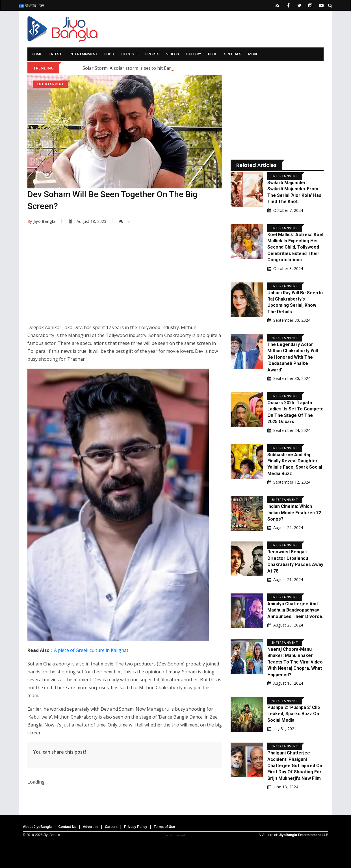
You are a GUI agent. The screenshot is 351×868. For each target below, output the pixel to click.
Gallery (193, 54)
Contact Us (67, 827)
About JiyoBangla (37, 827)
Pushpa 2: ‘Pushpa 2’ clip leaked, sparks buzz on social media (294, 714)
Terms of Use (164, 827)
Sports (152, 54)
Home (37, 54)
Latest (55, 54)
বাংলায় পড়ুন (32, 5)
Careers (111, 827)
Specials (233, 54)
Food (109, 54)
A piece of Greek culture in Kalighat (91, 650)
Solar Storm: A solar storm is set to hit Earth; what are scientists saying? (158, 68)
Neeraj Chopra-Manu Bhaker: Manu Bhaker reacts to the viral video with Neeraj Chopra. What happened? (295, 662)
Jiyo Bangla (42, 221)
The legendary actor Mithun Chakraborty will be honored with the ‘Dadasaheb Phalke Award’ (293, 357)
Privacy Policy (136, 827)
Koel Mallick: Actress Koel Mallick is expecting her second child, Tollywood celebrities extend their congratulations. (295, 247)
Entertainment (83, 54)
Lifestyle (130, 54)
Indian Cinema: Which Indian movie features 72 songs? (294, 513)
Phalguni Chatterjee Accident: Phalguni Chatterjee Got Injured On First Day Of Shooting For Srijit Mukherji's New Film (295, 766)
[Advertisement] (125, 278)
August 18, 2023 (87, 221)
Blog (213, 54)
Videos (173, 54)
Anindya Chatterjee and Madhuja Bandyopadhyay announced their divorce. (295, 610)
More (253, 54)
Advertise (91, 827)
